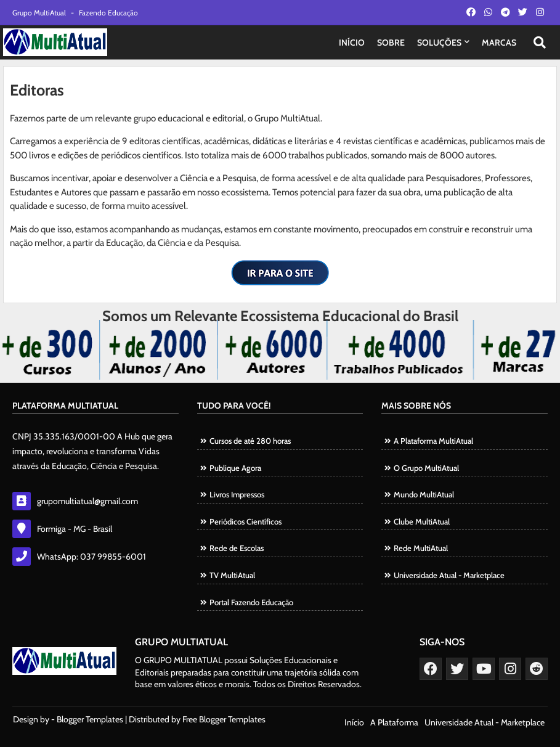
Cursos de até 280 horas (250, 441)
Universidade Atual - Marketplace (449, 575)
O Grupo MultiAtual (426, 468)
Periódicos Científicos (246, 521)
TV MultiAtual (232, 575)
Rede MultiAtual (421, 548)
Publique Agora (235, 468)
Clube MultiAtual (422, 521)
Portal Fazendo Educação (251, 602)
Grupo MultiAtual (40, 13)
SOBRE (391, 43)
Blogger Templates (90, 719)
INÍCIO (352, 43)
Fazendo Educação (108, 13)
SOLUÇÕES (439, 43)
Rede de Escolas (237, 548)
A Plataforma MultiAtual (433, 441)
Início (354, 722)
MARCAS (499, 43)
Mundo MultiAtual (424, 494)
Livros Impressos (237, 494)
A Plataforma (394, 722)
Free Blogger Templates (224, 719)
